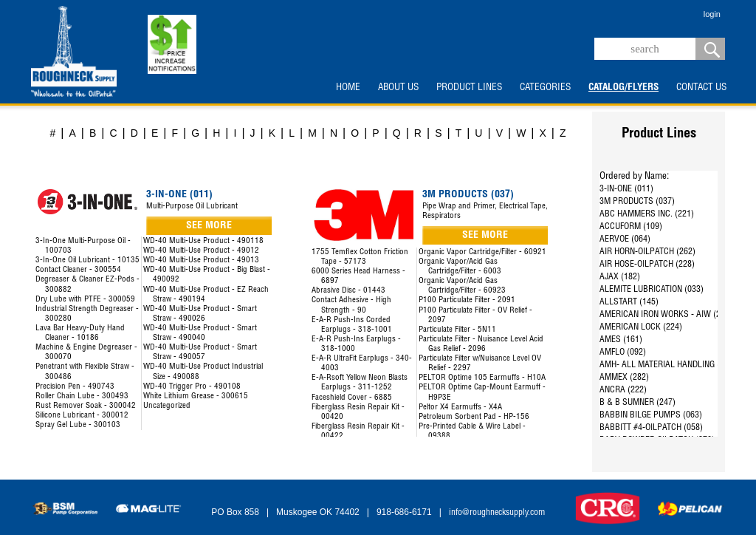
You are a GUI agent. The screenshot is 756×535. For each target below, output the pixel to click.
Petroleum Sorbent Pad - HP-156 (474, 417)
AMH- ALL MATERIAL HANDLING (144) (668, 365)
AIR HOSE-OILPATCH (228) (647, 265)
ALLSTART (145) (629, 302)
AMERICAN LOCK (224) (641, 327)
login (712, 14)
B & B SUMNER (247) (638, 403)
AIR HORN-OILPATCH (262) (647, 252)
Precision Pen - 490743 (75, 387)
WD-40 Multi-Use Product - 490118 (203, 241)
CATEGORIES (545, 88)
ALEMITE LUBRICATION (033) (652, 290)
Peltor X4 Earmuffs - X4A (460, 408)
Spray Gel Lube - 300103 (78, 425)
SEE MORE (209, 226)
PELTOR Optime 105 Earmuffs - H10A (482, 378)
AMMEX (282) (624, 378)
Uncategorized (167, 406)
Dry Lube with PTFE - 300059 (85, 300)
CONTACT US (701, 88)
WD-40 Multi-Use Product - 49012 (201, 251)
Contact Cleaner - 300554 (78, 270)
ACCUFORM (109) (631, 227)
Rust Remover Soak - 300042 (86, 406)
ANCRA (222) (623, 390)
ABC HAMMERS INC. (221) (647, 214)
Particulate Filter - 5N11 (457, 330)
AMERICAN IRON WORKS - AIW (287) (666, 315)
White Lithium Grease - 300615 (196, 396)
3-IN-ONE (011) (626, 189)
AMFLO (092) (623, 352)
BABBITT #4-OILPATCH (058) (651, 428)
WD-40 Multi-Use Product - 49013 (201, 260)
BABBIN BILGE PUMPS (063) (651, 415)
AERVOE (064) (625, 239)
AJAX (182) (620, 277)
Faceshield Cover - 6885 (352, 398)
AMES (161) (621, 340)
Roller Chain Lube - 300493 (82, 396)
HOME (348, 88)
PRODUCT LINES (469, 88)
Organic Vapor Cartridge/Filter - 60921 (482, 252)
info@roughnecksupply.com (497, 513)
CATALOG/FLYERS (623, 88)
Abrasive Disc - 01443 (348, 291)
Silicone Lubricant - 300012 (82, 416)
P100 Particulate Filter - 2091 (467, 300)
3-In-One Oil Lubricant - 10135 (87, 260)
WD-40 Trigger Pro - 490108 (192, 387)
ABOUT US (398, 88)
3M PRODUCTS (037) (637, 202)
